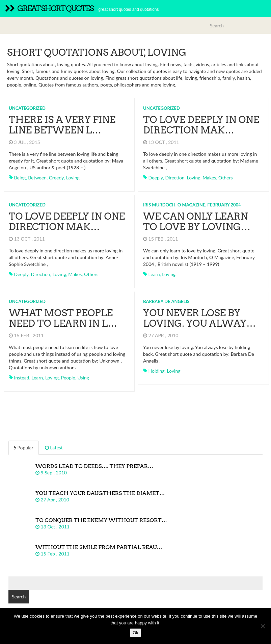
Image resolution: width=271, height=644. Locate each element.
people (68, 378)
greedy (56, 178)
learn (154, 274)
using (83, 378)
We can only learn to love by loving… (197, 221)
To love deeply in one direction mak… (201, 125)
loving (73, 178)
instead (22, 378)
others (226, 178)
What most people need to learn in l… (63, 318)
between (37, 178)
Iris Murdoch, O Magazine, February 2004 (192, 205)
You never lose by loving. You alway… (199, 318)
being (20, 178)
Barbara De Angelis (166, 301)
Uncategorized (27, 108)
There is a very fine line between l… (62, 125)
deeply (156, 178)
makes (209, 178)
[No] (263, 626)
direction (175, 178)
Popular (24, 448)
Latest (54, 448)
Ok (135, 633)
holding (157, 371)
